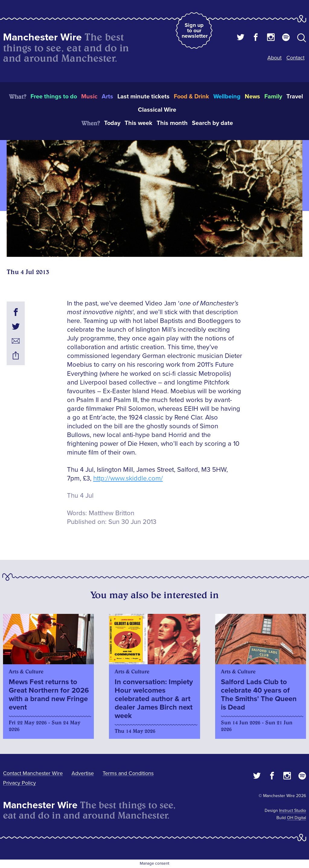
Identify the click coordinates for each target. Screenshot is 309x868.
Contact (295, 58)
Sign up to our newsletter (195, 30)
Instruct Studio (293, 811)
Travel (295, 97)
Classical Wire (157, 110)
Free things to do (54, 97)
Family (273, 97)
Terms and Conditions (128, 773)
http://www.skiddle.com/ (128, 479)
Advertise (83, 773)
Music (89, 97)
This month (172, 123)
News (252, 97)
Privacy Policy (19, 783)
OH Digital (296, 818)
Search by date (212, 123)
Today (112, 123)
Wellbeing (227, 97)
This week (139, 123)
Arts (107, 97)
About (274, 58)
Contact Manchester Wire (33, 773)
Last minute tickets (143, 97)
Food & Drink (191, 97)
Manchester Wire (42, 37)
